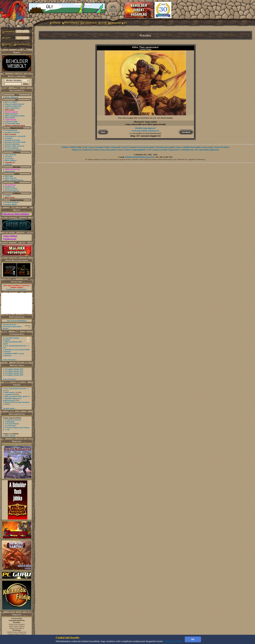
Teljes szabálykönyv (12, 108)
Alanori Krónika (221, 147)
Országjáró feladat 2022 (14, 373)
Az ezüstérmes (10, 426)
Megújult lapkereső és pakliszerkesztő (12, 399)
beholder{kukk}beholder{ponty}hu (139, 157)
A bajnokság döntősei (13, 420)
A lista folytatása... (10, 360)
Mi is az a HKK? (11, 102)
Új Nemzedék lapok (12, 123)
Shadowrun (77, 150)
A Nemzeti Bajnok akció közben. (17, 427)
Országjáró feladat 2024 (14, 369)
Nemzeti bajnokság (12, 144)
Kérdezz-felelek (11, 204)
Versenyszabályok (12, 148)
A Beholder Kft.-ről (189, 150)
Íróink (96, 150)
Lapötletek (9, 394)
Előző (103, 132)
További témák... (9, 408)
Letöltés (8, 196)
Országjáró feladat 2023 (14, 371)
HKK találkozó (11, 160)
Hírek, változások (12, 97)
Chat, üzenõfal (10, 155)
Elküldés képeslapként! (145, 128)
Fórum (120, 150)
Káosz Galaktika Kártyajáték (188, 147)
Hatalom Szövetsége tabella (15, 142)
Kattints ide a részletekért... (17, 289)
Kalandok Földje (102, 147)
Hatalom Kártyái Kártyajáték (142, 147)
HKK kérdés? (10, 392)
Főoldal (65, 147)
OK (193, 639)
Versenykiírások (11, 130)
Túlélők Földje (75, 147)
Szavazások (9, 159)
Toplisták (8, 164)
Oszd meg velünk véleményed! (145, 131)
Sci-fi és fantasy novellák (157, 150)
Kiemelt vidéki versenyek (15, 146)
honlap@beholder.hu (17, 620)
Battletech (87, 150)
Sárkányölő (116, 147)
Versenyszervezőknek (13, 150)
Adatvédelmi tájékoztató (209, 150)
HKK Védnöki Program (14, 180)
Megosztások (10, 171)
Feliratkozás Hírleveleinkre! (16, 214)
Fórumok (8, 157)
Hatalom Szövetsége (13, 140)
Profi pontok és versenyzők (15, 136)
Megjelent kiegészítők (13, 106)
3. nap (7, 429)
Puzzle (125, 147)
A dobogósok (10, 422)
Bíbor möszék (10, 436)
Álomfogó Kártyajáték (165, 147)
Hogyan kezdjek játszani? (15, 104)
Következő (186, 132)
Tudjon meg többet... (174, 641)
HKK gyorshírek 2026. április (16, 396)
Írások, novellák (11, 189)
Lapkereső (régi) (11, 121)
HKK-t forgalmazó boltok (15, 116)
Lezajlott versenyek (12, 132)
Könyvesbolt (208, 147)
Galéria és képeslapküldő (135, 150)
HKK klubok (10, 118)
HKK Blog (9, 176)
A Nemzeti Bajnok (12, 424)
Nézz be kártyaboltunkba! (17, 321)
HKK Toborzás (11, 178)
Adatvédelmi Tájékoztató (10, 238)
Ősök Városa (88, 147)
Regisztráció (174, 150)
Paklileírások (10, 187)
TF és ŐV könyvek (12, 191)
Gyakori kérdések (12, 202)
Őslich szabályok (11, 114)
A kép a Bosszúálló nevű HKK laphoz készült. (145, 124)
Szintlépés (9, 138)
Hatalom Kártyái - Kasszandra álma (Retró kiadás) (12, 326)
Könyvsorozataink (108, 150)
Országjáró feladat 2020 (14, 375)
